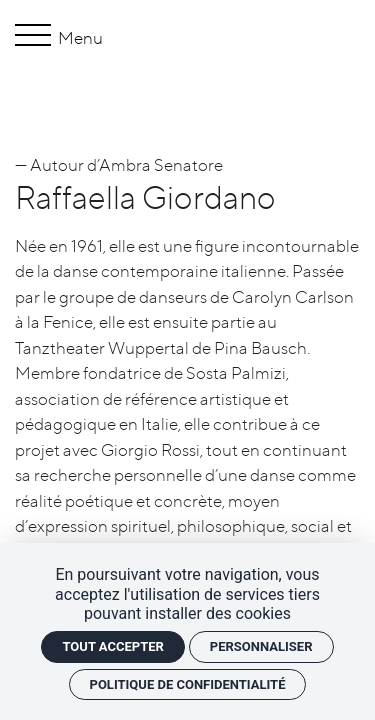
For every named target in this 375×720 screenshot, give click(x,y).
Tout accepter (112, 646)
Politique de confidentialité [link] (188, 684)
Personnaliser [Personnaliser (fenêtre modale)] (261, 646)
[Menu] (36, 38)
